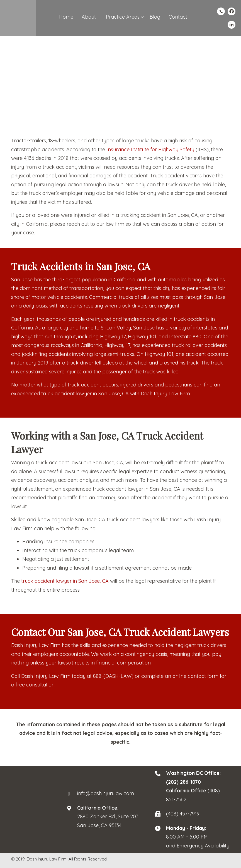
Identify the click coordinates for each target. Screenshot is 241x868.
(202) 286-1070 (183, 782)
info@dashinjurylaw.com (106, 793)
